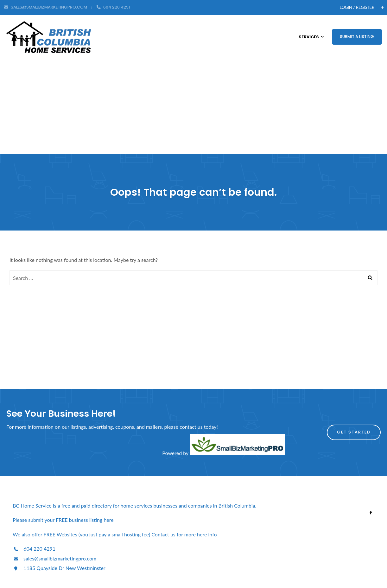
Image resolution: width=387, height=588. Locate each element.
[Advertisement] (193, 106)
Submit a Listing (357, 37)
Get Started (354, 432)
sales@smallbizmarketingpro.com (54, 558)
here (109, 520)
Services (311, 37)
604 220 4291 (34, 549)
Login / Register (357, 7)
